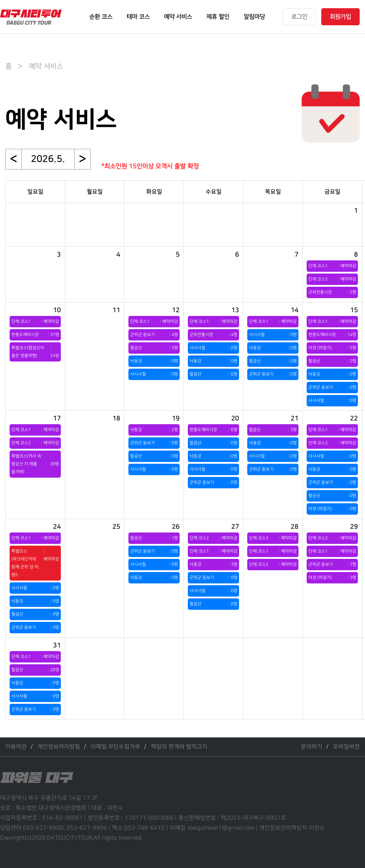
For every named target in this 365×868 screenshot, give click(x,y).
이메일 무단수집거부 (115, 747)
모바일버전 (346, 747)
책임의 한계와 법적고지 (179, 747)
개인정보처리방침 (59, 747)
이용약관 (16, 747)
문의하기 (312, 747)
